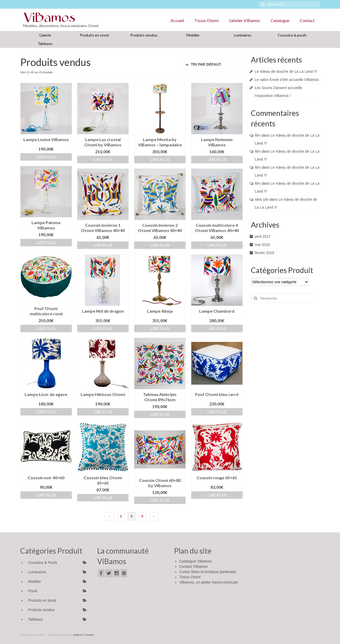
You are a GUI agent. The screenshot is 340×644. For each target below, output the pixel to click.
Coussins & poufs (292, 35)
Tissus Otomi (207, 20)
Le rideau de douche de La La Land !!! (286, 71)
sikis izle (262, 199)
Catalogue (280, 20)
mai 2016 (262, 245)
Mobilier (193, 35)
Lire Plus (46, 157)
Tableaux (45, 43)
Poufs (33, 591)
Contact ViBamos (193, 566)
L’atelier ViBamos (245, 20)
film (258, 135)
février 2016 (265, 253)
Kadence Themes (84, 635)
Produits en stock (94, 35)
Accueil (177, 20)
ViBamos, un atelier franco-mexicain (209, 582)
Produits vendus (144, 35)
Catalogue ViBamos (195, 561)
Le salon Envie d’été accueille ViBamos (287, 80)
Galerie (45, 35)
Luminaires (243, 35)
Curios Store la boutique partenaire (208, 572)
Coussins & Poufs (43, 563)
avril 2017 (263, 236)
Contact (307, 20)
